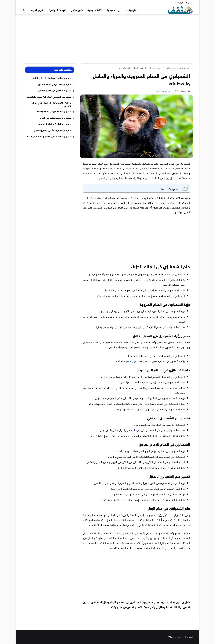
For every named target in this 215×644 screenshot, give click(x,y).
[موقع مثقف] (180, 9)
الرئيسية (133, 10)
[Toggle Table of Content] (183, 188)
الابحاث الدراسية (58, 10)
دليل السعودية (115, 10)
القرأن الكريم (38, 10)
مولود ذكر (131, 361)
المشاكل (131, 430)
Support (184, 91)
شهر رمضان (77, 10)
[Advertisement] (107, 37)
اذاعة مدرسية (95, 10)
